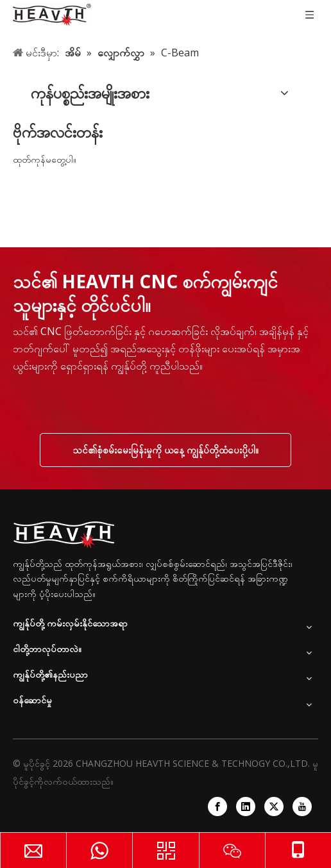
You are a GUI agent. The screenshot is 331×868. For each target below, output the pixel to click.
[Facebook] (217, 807)
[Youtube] (302, 807)
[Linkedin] (246, 807)
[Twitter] (274, 807)
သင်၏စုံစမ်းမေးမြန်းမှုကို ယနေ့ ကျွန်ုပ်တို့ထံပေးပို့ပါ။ (165, 450)
